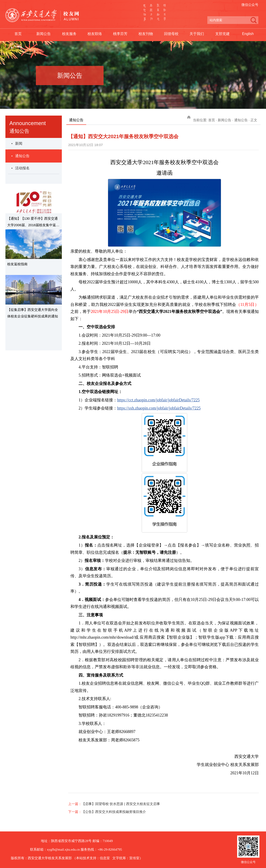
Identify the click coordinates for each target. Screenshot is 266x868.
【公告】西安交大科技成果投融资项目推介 (114, 812)
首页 (18, 34)
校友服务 (69, 34)
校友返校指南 (17, 264)
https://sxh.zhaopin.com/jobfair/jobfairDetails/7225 (159, 408)
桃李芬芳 (120, 34)
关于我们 (197, 34)
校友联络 (95, 34)
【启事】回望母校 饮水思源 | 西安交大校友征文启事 (121, 804)
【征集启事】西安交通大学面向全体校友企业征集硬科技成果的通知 (33, 313)
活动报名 (22, 168)
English (248, 34)
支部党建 (222, 34)
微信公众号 (250, 5)
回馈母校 (171, 34)
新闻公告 (44, 34)
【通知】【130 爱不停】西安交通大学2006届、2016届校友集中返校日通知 (33, 222)
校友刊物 (146, 34)
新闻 (19, 143)
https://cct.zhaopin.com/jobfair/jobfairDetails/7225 (158, 400)
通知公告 (22, 156)
